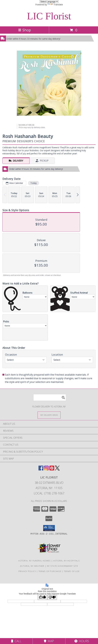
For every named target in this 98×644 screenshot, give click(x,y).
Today (34, 183)
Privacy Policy (27, 571)
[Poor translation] (52, 597)
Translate (55, 4)
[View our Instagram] (46, 469)
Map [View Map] (49, 641)
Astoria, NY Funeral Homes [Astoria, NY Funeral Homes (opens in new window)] (35, 561)
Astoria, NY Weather (32, 566)
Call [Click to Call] (16, 641)
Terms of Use (72, 571)
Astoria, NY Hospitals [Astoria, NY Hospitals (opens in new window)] (66, 561)
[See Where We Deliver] (49, 415)
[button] (49, 528)
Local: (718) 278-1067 (49, 493)
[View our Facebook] (41, 469)
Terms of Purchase (50, 571)
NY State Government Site (62, 566)
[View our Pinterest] (52, 469)
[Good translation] (42, 597)
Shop (25, 30)
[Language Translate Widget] (49, 2)
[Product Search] (50, 397)
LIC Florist (49, 16)
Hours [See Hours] (82, 641)
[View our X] (57, 469)
